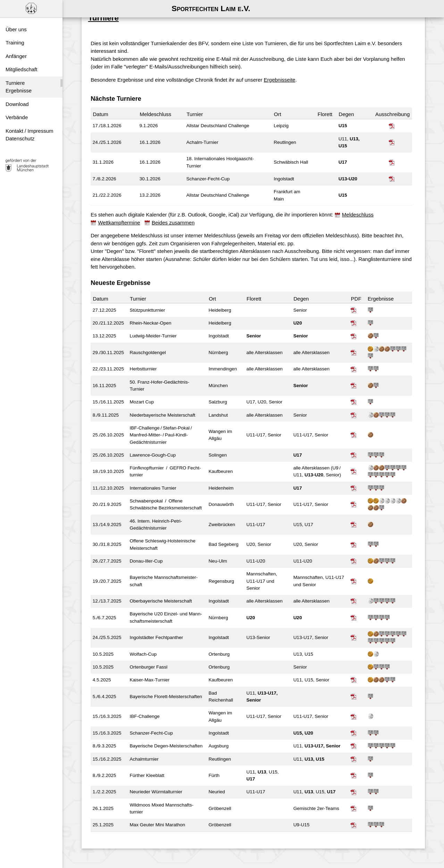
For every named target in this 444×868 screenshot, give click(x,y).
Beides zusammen (175, 219)
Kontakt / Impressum (30, 131)
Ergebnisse (19, 91)
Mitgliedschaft (22, 69)
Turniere (15, 83)
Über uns (16, 29)
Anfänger (16, 56)
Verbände (17, 117)
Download (17, 104)
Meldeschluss (359, 212)
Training (15, 43)
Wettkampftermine (121, 219)
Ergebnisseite (281, 77)
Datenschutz (20, 138)
